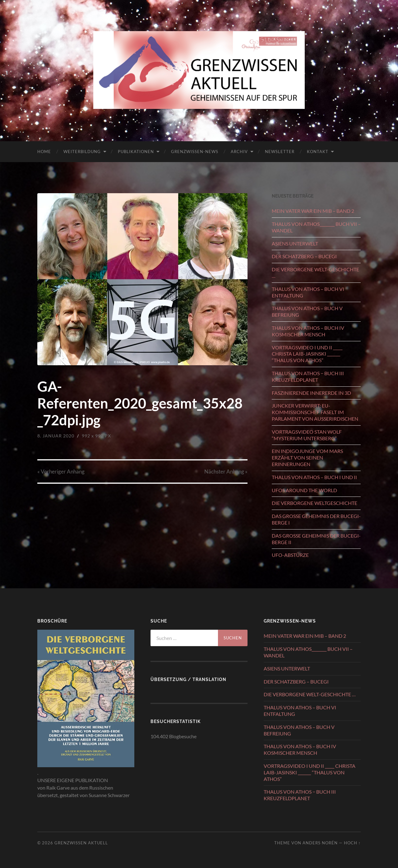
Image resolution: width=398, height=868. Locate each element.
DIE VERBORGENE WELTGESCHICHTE (315, 503)
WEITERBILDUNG (82, 152)
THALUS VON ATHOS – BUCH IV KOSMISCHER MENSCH (308, 331)
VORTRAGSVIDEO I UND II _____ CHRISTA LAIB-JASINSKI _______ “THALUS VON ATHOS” (307, 354)
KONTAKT (318, 152)
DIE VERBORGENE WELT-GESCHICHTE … (315, 273)
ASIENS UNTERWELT (295, 243)
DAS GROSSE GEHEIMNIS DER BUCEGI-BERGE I (316, 519)
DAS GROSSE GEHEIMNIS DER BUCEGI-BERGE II (316, 539)
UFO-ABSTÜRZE (290, 555)
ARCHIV (239, 152)
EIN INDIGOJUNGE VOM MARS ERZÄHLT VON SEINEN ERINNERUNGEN (307, 457)
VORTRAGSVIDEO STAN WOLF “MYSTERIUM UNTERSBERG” (307, 435)
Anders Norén (320, 843)
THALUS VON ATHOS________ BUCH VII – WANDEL (316, 227)
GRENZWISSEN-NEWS (195, 152)
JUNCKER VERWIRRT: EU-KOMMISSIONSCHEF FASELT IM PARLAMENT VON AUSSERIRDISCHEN (315, 412)
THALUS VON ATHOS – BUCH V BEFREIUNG (307, 311)
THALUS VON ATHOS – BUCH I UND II (314, 477)
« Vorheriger (61, 471)
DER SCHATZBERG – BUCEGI (304, 256)
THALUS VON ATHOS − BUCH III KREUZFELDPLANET (308, 376)
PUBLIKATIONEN (136, 152)
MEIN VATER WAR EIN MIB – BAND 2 (313, 211)
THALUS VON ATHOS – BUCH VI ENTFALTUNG (308, 292)
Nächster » (226, 471)
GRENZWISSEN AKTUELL (81, 843)
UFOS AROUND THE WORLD (304, 490)
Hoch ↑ (352, 843)
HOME (44, 152)
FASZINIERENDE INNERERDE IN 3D (311, 393)
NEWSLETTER (280, 152)
